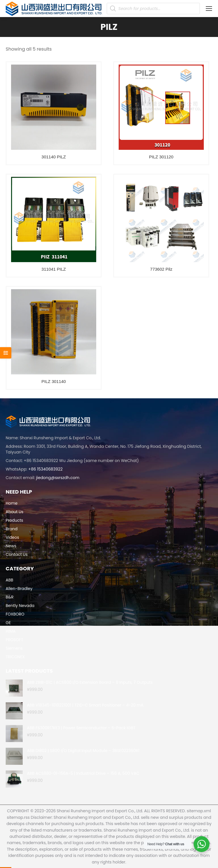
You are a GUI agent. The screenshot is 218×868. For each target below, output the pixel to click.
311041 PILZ (54, 269)
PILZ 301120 (161, 157)
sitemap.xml (199, 811)
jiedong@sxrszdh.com (58, 478)
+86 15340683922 (46, 469)
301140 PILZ (54, 157)
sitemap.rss (18, 817)
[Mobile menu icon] (209, 9)
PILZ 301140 (54, 381)
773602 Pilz (161, 269)
